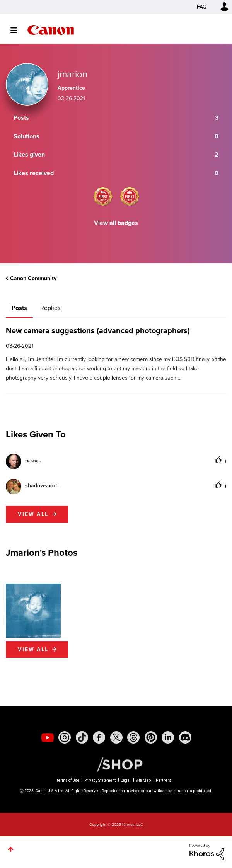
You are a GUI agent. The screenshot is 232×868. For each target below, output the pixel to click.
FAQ (202, 7)
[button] (33, 611)
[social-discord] (185, 737)
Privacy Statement (100, 780)
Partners (164, 780)
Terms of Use (68, 780)
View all (33, 514)
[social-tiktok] (82, 737)
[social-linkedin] (168, 737)
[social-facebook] (99, 737)
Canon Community (51, 30)
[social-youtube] (48, 737)
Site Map (143, 780)
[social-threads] (133, 737)
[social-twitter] (116, 737)
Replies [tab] (50, 308)
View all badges (116, 223)
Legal (126, 780)
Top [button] (11, 849)
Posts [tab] (19, 308)
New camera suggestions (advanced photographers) (98, 330)
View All (33, 649)
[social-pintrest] (151, 737)
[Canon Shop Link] (116, 764)
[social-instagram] (65, 737)
